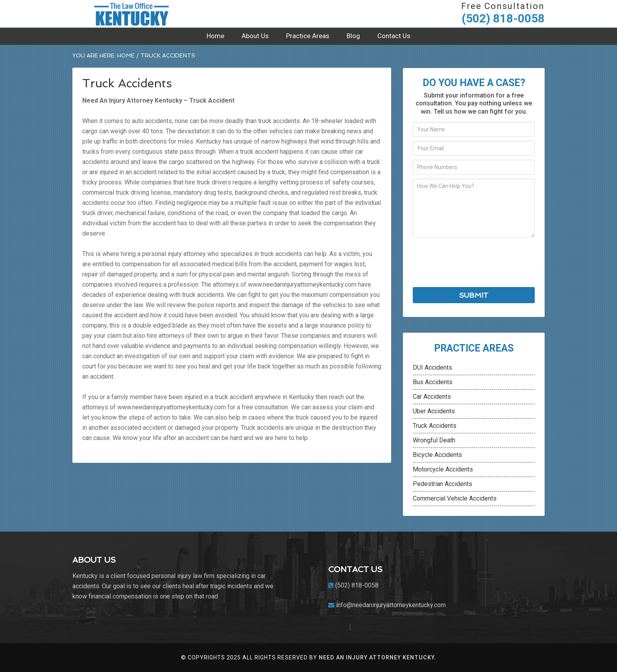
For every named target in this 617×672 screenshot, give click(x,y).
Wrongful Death (434, 440)
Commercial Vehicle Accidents (455, 498)
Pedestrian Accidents (442, 484)
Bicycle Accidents (437, 455)
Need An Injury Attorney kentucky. (377, 657)
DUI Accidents (432, 367)
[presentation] (473, 262)
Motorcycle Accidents (443, 469)
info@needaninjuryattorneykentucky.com (391, 605)
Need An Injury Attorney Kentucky (131, 14)
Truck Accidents (435, 426)
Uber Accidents (434, 411)
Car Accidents (432, 397)
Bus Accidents (433, 382)
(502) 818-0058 (503, 18)
